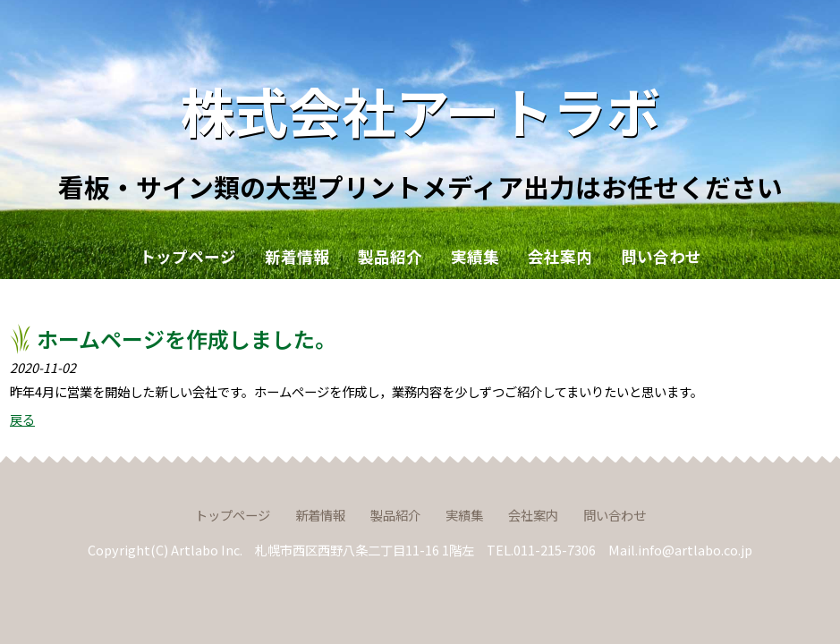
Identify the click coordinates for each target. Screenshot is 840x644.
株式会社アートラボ (420, 110)
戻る (22, 419)
